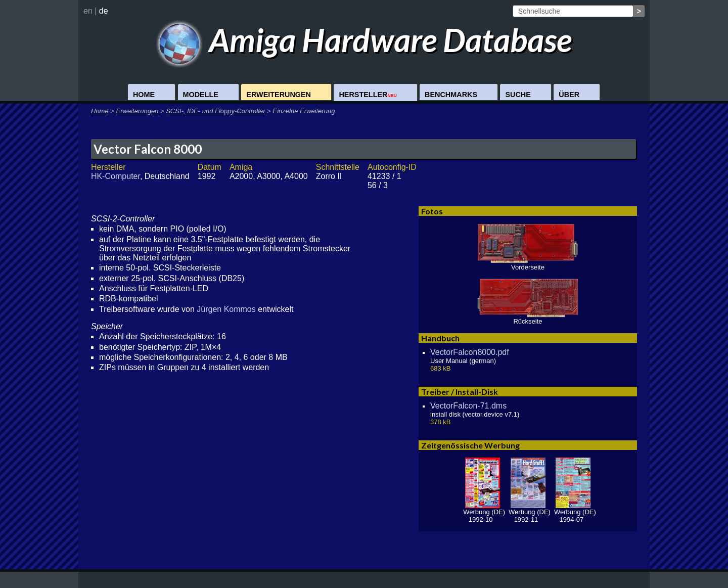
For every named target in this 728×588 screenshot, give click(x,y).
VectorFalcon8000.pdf (470, 352)
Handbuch (440, 338)
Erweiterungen (279, 95)
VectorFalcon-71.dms (468, 406)
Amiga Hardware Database (364, 40)
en (88, 11)
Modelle (201, 95)
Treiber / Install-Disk (460, 392)
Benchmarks (451, 95)
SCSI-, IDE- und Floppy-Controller (216, 111)
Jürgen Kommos (226, 309)
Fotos (432, 211)
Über (569, 95)
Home (144, 95)
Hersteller (368, 95)
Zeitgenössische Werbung (470, 445)
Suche (518, 95)
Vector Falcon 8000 (148, 149)
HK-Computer (116, 176)
